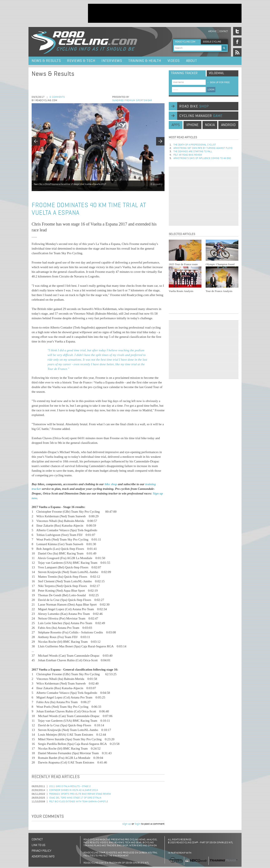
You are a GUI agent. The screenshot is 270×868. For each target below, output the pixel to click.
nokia (210, 125)
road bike (194, 106)
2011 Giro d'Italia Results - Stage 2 (70, 786)
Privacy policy (41, 851)
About (192, 61)
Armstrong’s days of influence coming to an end (202, 158)
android (228, 125)
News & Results (46, 61)
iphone (192, 125)
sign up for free (218, 82)
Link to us (38, 845)
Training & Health (145, 61)
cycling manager (201, 116)
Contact (223, 31)
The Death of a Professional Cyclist (195, 145)
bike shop (111, 484)
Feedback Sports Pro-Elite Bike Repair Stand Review (80, 794)
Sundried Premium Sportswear (132, 101)
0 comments (57, 97)
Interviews (112, 61)
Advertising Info (43, 857)
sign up (127, 824)
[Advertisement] (165, 13)
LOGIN (211, 90)
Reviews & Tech (81, 61)
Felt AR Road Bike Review (188, 155)
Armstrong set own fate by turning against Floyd (203, 148)
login (138, 824)
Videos (174, 61)
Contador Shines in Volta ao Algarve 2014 (74, 790)
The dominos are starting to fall (193, 152)
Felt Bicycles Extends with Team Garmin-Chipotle (79, 802)
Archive (212, 31)
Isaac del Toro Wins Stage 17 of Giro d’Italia (75, 798)
